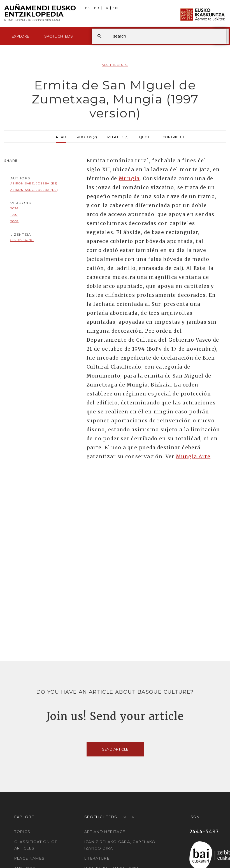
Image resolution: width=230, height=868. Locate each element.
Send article (115, 749)
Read (61, 136)
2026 (14, 208)
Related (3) (118, 136)
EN (115, 8)
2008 (14, 221)
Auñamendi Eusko (40, 14)
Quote (145, 136)
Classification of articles (36, 845)
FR (106, 8)
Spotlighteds (59, 36)
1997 (14, 215)
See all (131, 817)
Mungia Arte (193, 457)
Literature (97, 858)
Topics (22, 832)
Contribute (174, 136)
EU (97, 8)
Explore (20, 36)
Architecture (115, 65)
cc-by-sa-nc (22, 240)
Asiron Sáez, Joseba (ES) (34, 183)
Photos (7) (87, 136)
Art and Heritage (105, 832)
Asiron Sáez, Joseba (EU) (34, 190)
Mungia (129, 179)
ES (88, 8)
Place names (30, 858)
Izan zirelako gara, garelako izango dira (120, 845)
